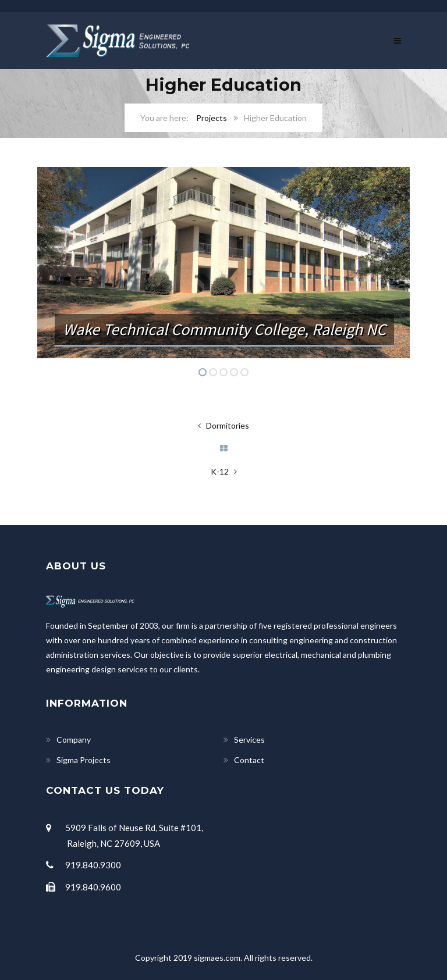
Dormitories (228, 425)
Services (249, 740)
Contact (249, 760)
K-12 (220, 471)
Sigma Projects (84, 760)
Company (74, 740)
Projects (212, 118)
